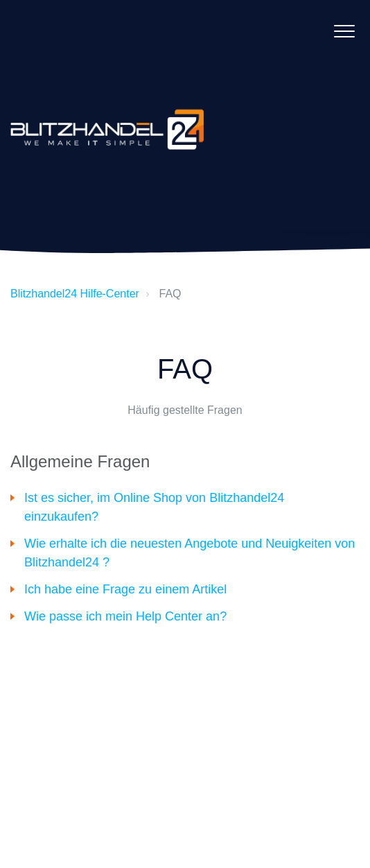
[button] (344, 31)
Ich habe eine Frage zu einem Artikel (125, 589)
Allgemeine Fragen (80, 461)
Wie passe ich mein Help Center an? (125, 616)
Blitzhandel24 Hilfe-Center (75, 294)
